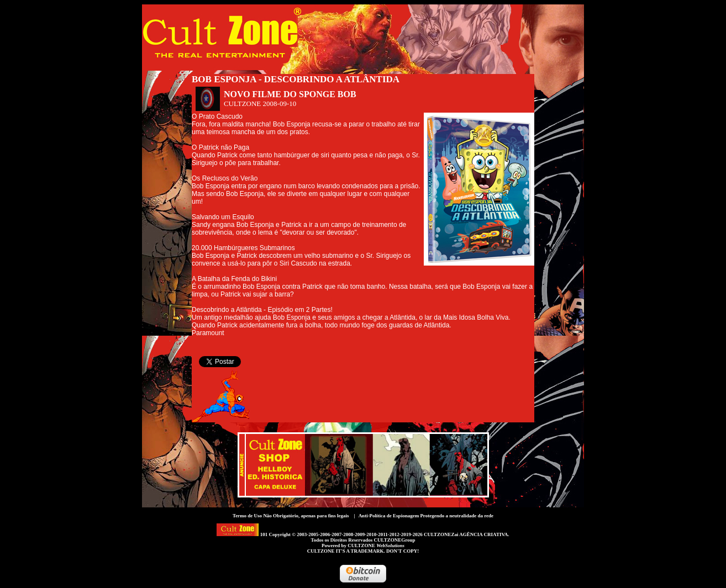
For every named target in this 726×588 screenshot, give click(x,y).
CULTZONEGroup (394, 540)
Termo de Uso (247, 516)
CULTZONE (376, 545)
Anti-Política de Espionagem (389, 516)
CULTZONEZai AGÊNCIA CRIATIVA (466, 534)
